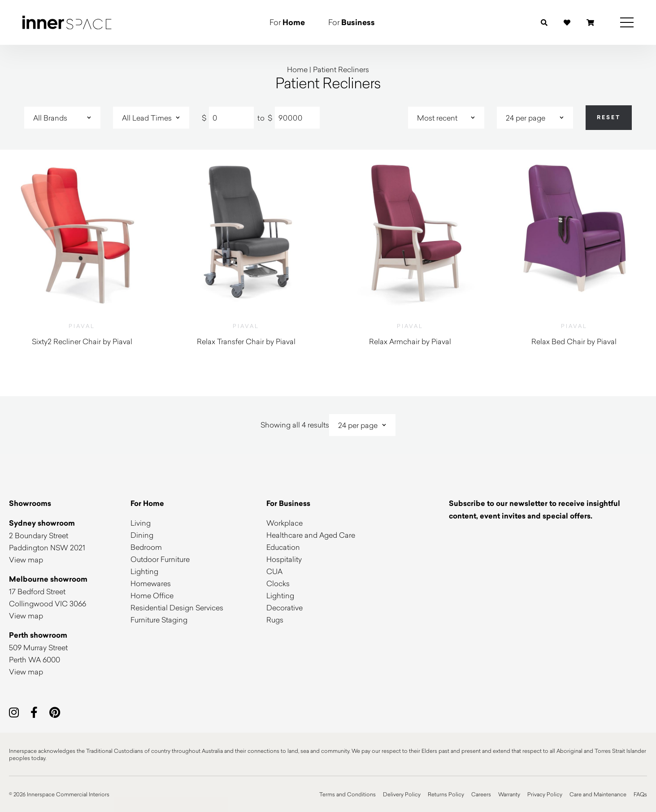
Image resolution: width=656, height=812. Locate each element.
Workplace (285, 523)
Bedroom (146, 547)
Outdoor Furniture (160, 559)
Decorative (285, 607)
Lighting (144, 571)
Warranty (509, 794)
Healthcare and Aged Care (311, 535)
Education (283, 547)
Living (141, 523)
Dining (142, 535)
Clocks (278, 583)
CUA (274, 571)
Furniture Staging (159, 620)
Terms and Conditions (348, 794)
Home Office (152, 595)
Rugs (275, 620)
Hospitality (284, 559)
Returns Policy (446, 794)
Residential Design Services (177, 607)
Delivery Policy (402, 794)
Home (297, 69)
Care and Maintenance (598, 794)
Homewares (151, 583)
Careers (481, 794)
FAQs (640, 794)
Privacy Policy (545, 794)
